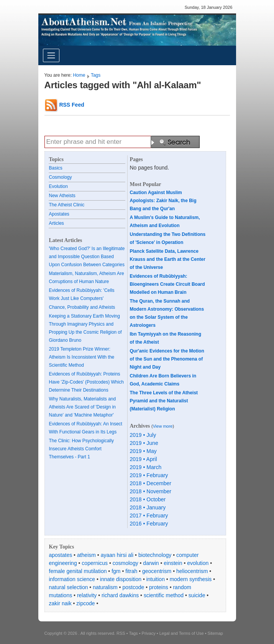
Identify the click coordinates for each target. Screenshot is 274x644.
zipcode (85, 603)
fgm (116, 571)
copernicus (95, 563)
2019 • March (146, 467)
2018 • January (148, 507)
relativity (87, 595)
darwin (151, 563)
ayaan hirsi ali (117, 555)
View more (163, 426)
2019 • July (143, 435)
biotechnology (155, 555)
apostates (61, 555)
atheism (86, 555)
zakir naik (60, 603)
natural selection (69, 587)
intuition (156, 579)
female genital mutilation (78, 571)
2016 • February (149, 524)
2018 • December (151, 483)
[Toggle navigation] (51, 55)
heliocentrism (192, 571)
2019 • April (144, 459)
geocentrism (157, 571)
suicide (197, 595)
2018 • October (148, 499)
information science (72, 579)
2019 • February (149, 475)
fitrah (131, 571)
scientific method (164, 595)
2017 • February (149, 516)
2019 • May (143, 451)
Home (79, 75)
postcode (133, 587)
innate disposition (121, 579)
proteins (159, 587)
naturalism (105, 587)
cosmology (126, 563)
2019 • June (144, 443)
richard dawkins (120, 595)
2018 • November (151, 491)
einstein (173, 563)
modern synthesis (191, 579)
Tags (96, 75)
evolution (198, 563)
